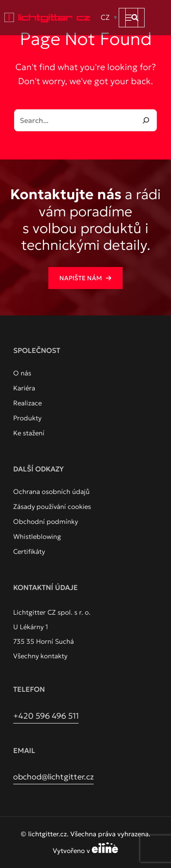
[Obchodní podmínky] (45, 522)
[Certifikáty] (29, 552)
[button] (135, 18)
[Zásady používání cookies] (52, 507)
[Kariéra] (24, 388)
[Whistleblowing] (37, 537)
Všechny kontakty (40, 656)
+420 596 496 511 (46, 716)
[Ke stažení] (29, 433)
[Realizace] (27, 403)
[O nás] (22, 373)
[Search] (146, 120)
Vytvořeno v (85, 851)
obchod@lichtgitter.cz (53, 777)
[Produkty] (27, 418)
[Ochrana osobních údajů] (51, 492)
